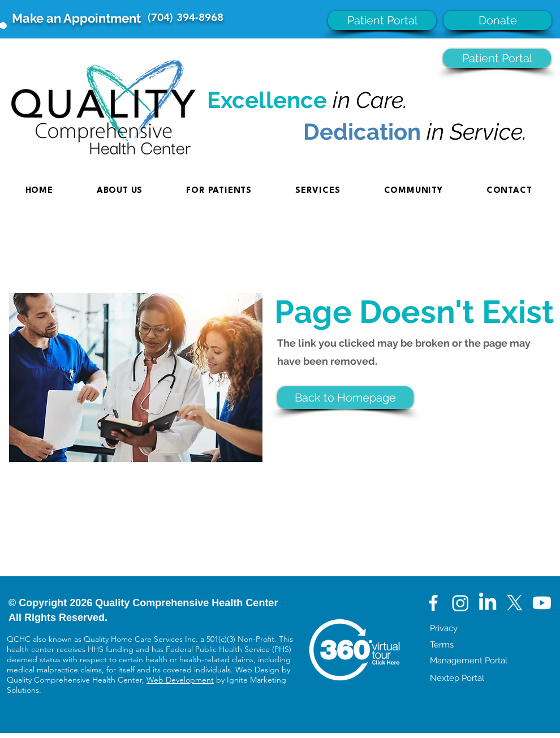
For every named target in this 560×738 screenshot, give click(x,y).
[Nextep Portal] (495, 678)
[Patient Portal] (382, 20)
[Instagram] (460, 603)
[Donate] (497, 20)
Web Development (180, 680)
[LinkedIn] (488, 603)
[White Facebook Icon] (433, 603)
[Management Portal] (495, 661)
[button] (345, 398)
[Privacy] (495, 628)
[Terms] (495, 645)
